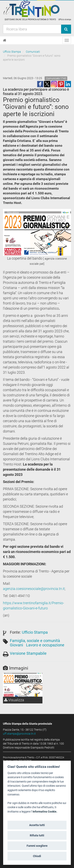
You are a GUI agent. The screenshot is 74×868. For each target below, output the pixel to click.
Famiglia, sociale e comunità (35, 641)
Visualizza (14, 700)
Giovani (16, 645)
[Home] (5, 40)
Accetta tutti (37, 825)
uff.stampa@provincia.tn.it (19, 734)
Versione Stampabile (28, 653)
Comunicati (33, 52)
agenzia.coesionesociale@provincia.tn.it (34, 589)
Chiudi (37, 856)
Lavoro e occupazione (45, 645)
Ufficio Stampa (12, 52)
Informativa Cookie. (45, 812)
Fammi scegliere (37, 846)
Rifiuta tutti (37, 835)
